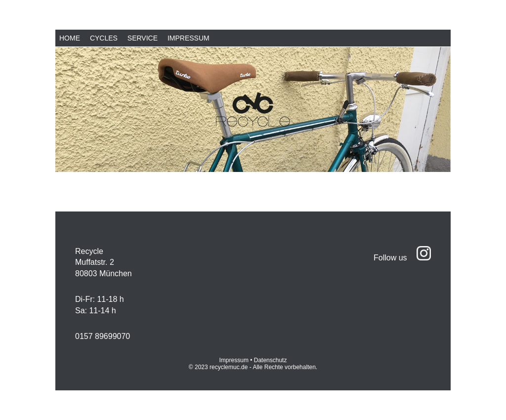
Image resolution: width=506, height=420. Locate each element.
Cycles (104, 38)
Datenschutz (271, 360)
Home (70, 38)
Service (143, 38)
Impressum (189, 38)
